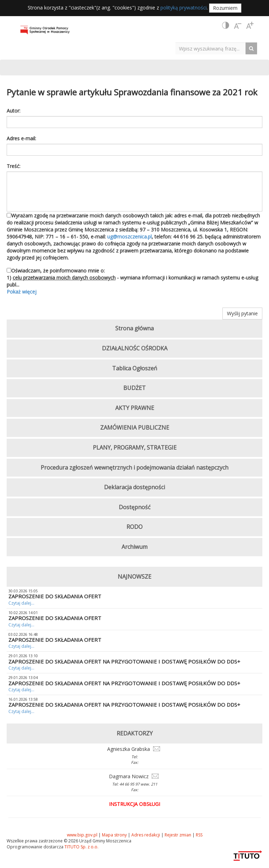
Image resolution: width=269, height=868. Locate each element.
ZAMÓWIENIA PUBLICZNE (135, 428)
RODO (134, 527)
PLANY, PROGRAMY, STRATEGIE (135, 448)
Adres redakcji (146, 835)
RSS (199, 835)
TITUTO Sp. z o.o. (81, 847)
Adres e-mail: (21, 138)
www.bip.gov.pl (82, 835)
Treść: (13, 166)
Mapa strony (114, 835)
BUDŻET (134, 388)
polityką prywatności (184, 8)
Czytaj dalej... (21, 603)
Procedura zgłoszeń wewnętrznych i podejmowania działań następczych (134, 467)
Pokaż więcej (22, 292)
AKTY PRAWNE (135, 408)
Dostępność (135, 507)
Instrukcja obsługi (134, 804)
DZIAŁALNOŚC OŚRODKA (135, 348)
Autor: (13, 111)
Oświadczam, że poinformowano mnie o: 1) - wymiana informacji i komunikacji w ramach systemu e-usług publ (134, 281)
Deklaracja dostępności (134, 487)
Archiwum (134, 547)
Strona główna (134, 328)
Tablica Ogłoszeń (135, 368)
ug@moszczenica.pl (129, 237)
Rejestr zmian (178, 835)
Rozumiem (225, 8)
